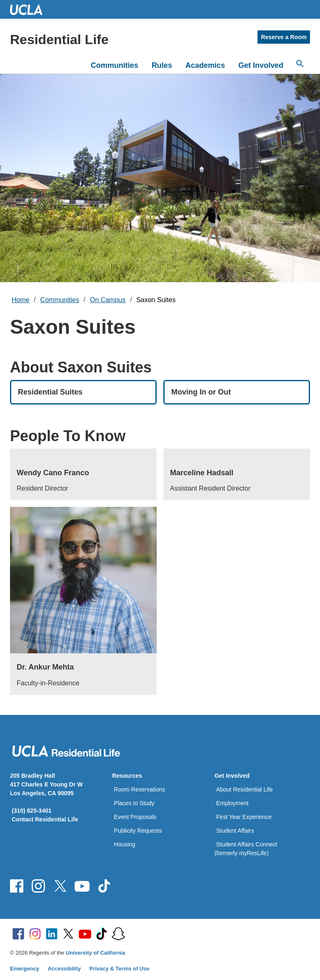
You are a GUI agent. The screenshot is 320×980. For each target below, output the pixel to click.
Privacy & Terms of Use (120, 969)
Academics (205, 65)
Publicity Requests (138, 831)
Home (21, 300)
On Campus (108, 300)
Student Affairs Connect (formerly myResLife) (246, 849)
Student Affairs (235, 831)
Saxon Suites (156, 300)
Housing (124, 844)
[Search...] (300, 64)
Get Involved (261, 65)
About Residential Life (245, 789)
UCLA (30, 9)
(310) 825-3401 (32, 811)
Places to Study (134, 803)
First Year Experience (244, 817)
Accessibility (65, 969)
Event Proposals (135, 817)
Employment (232, 803)
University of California (95, 953)
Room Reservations (139, 789)
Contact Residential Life (45, 819)
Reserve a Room (284, 37)
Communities (115, 65)
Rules (162, 65)
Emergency (25, 969)
